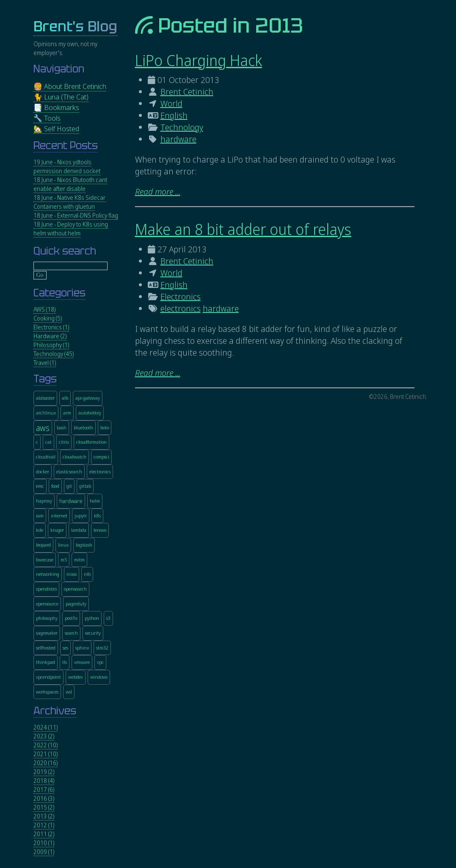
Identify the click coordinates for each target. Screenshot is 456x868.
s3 (108, 618)
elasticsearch (69, 471)
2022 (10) (46, 745)
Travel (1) (45, 363)
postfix (71, 618)
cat (48, 442)
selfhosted (46, 648)
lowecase (45, 560)
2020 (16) (46, 763)
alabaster (45, 398)
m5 (64, 560)
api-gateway (88, 398)
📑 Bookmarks (56, 107)
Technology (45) (54, 354)
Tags (45, 379)
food (55, 486)
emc (40, 486)
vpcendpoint (48, 677)
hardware (178, 139)
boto (105, 427)
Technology (182, 127)
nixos (72, 574)
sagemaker (47, 633)
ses (65, 648)
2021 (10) (46, 754)
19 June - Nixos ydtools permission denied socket (67, 166)
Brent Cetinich (187, 92)
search (71, 633)
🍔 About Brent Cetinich (70, 86)
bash (62, 427)
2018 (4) (44, 781)
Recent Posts (66, 145)
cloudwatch (75, 457)
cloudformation (91, 442)
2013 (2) (44, 816)
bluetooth (83, 427)
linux (63, 545)
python (92, 618)
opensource (47, 604)
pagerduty (76, 604)
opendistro (46, 589)
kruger (57, 530)
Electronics (181, 297)
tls (65, 662)
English (174, 115)
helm (95, 501)
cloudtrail (46, 457)
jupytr (81, 516)
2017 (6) (44, 789)
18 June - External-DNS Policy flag (76, 215)
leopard (43, 545)
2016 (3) (44, 798)
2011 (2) (44, 834)
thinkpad (46, 662)
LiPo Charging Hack (199, 60)
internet (59, 516)
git (69, 486)
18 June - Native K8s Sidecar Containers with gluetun (69, 202)
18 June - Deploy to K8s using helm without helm (71, 229)
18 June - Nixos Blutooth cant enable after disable (70, 184)
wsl (69, 692)
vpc (100, 662)
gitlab (85, 486)
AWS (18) (44, 309)
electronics (181, 308)
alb (65, 398)
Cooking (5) (48, 318)
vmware (82, 662)
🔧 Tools (47, 118)
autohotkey (90, 413)
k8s (97, 516)
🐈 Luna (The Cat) (61, 97)
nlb (87, 574)
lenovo (100, 530)
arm (67, 413)
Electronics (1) (51, 327)
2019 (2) (44, 772)
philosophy (47, 618)
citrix (64, 442)
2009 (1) (44, 852)
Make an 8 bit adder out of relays (243, 229)
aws (43, 428)
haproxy (44, 501)
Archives (55, 711)
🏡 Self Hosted (56, 129)
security (93, 633)
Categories (59, 293)
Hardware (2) (50, 336)
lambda (79, 530)
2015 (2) (44, 807)
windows (99, 677)
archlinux (46, 413)
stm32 (102, 648)
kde (40, 530)
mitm (79, 560)
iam (40, 516)
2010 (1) (44, 843)
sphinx (82, 648)
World (171, 104)
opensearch (75, 589)
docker (43, 471)
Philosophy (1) (51, 345)
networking (48, 574)
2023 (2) (44, 736)
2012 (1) (44, 825)
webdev (76, 677)
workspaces (47, 692)
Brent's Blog (75, 26)
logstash (84, 545)
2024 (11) (46, 727)
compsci (101, 457)
